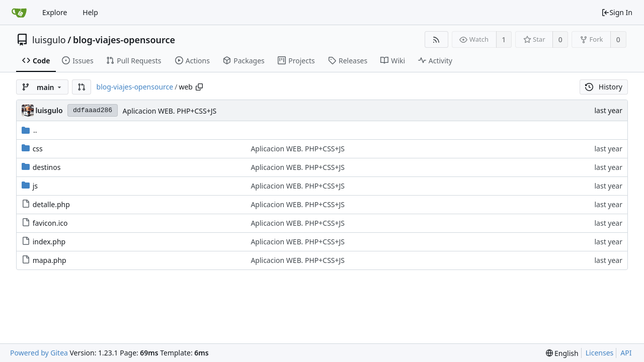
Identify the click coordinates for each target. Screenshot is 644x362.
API (626, 353)
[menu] (562, 353)
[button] (82, 87)
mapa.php (50, 260)
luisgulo (49, 40)
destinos (47, 167)
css (38, 149)
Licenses (600, 353)
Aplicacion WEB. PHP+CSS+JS (170, 111)
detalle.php (51, 204)
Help (90, 12)
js (35, 186)
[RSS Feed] (436, 39)
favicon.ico (50, 223)
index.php (49, 242)
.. (29, 130)
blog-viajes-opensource (124, 40)
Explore (55, 12)
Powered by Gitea (39, 353)
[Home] (19, 13)
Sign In (617, 12)
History (604, 87)
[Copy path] (199, 87)
